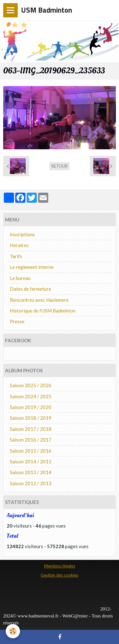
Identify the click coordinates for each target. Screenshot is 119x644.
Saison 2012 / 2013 (31, 483)
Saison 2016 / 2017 (31, 440)
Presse (17, 321)
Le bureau (20, 278)
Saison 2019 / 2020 (31, 407)
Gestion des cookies (60, 575)
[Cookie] (13, 631)
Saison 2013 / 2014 (31, 472)
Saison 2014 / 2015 (31, 461)
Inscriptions (22, 234)
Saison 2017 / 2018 (31, 429)
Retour (60, 166)
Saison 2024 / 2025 (31, 396)
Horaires (19, 245)
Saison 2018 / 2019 (31, 418)
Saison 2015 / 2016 (31, 451)
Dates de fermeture (30, 289)
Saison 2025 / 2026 (31, 385)
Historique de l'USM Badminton (43, 311)
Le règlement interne (32, 267)
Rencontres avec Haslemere (39, 300)
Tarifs (16, 256)
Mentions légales (60, 566)
